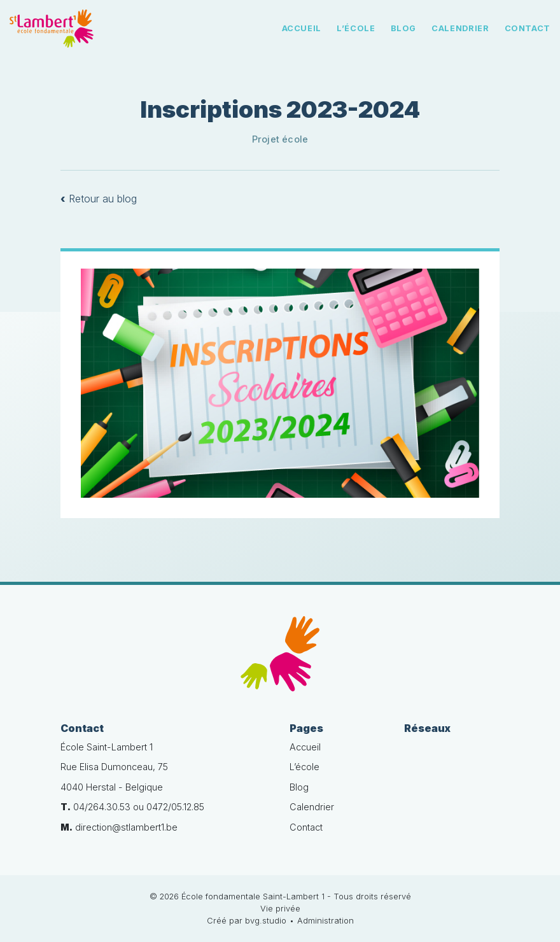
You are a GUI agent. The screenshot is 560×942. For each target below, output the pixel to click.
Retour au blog (99, 199)
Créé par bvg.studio (247, 921)
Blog (404, 28)
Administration (325, 921)
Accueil (302, 28)
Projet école (280, 139)
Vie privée (280, 909)
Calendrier (460, 28)
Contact (528, 28)
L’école (356, 28)
